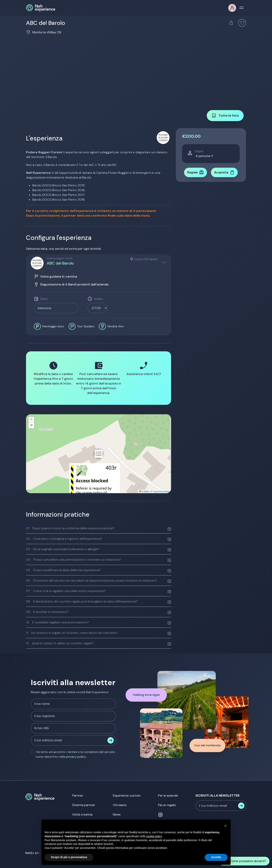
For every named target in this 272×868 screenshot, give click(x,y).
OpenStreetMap (162, 492)
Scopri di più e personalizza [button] (69, 857)
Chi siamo (120, 805)
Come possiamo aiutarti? (244, 861)
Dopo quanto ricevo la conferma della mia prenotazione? (70, 528)
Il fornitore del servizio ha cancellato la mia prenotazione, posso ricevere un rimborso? (92, 580)
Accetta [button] (216, 857)
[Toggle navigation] (241, 7)
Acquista (224, 172)
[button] (99, 454)
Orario (98, 299)
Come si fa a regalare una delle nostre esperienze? (66, 591)
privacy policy (76, 757)
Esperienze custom (127, 796)
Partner (78, 796)
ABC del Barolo (60, 263)
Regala (196, 172)
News (117, 814)
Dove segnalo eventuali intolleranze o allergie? (63, 549)
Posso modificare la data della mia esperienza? (63, 570)
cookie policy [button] (154, 836)
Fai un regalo (167, 805)
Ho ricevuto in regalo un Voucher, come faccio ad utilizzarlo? (72, 633)
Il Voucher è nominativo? (47, 612)
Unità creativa (82, 814)
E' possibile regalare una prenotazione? (57, 622)
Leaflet (144, 492)
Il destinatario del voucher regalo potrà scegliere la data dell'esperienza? (82, 601)
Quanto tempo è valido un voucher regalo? (60, 643)
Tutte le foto (225, 116)
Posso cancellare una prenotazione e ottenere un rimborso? (73, 560)
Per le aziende (168, 796)
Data (44, 299)
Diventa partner (84, 805)
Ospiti (199, 151)
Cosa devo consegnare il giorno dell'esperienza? (64, 539)
